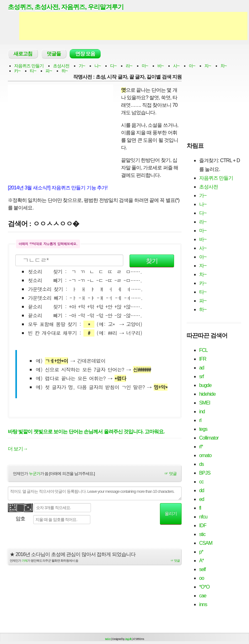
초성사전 (61, 66)
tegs (203, 429)
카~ (17, 71)
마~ (145, 66)
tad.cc (108, 639)
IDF (203, 526)
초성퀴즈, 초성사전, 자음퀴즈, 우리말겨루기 (66, 7)
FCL (203, 350)
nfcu (203, 517)
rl (200, 420)
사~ (176, 66)
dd (202, 490)
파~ (49, 71)
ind (202, 412)
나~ (98, 66)
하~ (65, 71)
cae (203, 596)
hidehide (207, 394)
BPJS (205, 473)
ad (202, 368)
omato (205, 455)
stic (202, 534)
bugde (205, 385)
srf (201, 376)
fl (200, 508)
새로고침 (23, 54)
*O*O (204, 587)
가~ (82, 66)
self (202, 569)
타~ (33, 71)
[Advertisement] (133, 26)
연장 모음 (85, 54)
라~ (129, 66)
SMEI (205, 403)
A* (201, 561)
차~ (224, 66)
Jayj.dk (128, 639)
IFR (203, 359)
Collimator (209, 438)
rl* (201, 447)
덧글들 (54, 54)
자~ (208, 66)
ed (202, 499)
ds (201, 464)
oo (202, 578)
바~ (161, 66)
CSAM (206, 543)
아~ (192, 66)
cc (201, 482)
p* (201, 552)
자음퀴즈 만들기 (29, 66)
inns (203, 604)
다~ (113, 66)
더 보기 (18, 449)
